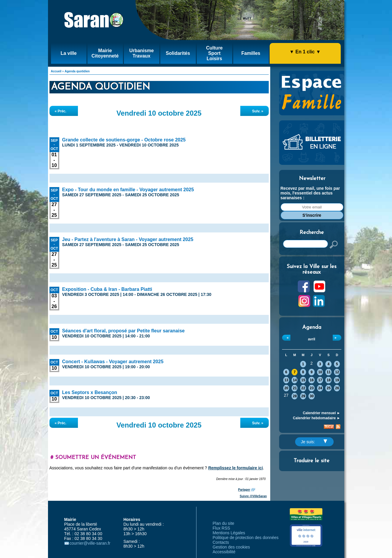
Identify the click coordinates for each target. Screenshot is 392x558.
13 (286, 380)
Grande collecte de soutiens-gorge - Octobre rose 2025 (124, 140)
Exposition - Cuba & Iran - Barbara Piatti (107, 289)
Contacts (221, 542)
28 (295, 396)
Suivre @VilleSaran (253, 496)
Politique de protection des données (246, 538)
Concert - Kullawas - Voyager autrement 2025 (113, 362)
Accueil (56, 71)
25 (328, 388)
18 (328, 380)
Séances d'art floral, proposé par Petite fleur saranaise (124, 331)
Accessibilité (224, 552)
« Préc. (61, 111)
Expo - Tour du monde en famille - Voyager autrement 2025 (128, 190)
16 (312, 380)
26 (337, 388)
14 (295, 380)
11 (328, 372)
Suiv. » (258, 111)
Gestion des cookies (231, 547)
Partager (244, 490)
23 (312, 388)
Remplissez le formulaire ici (236, 468)
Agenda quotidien (77, 71)
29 (303, 396)
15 (303, 380)
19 (337, 380)
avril (312, 339)
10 (320, 372)
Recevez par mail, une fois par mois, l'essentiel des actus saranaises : (310, 193)
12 (337, 372)
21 (295, 388)
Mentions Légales (229, 533)
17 (320, 380)
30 (312, 396)
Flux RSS (221, 528)
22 (303, 388)
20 (286, 388)
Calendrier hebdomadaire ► (317, 418)
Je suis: (314, 442)
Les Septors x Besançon (90, 392)
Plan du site (224, 523)
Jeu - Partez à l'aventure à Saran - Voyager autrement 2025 (128, 239)
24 (320, 388)
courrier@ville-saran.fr (90, 543)
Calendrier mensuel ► (322, 413)
